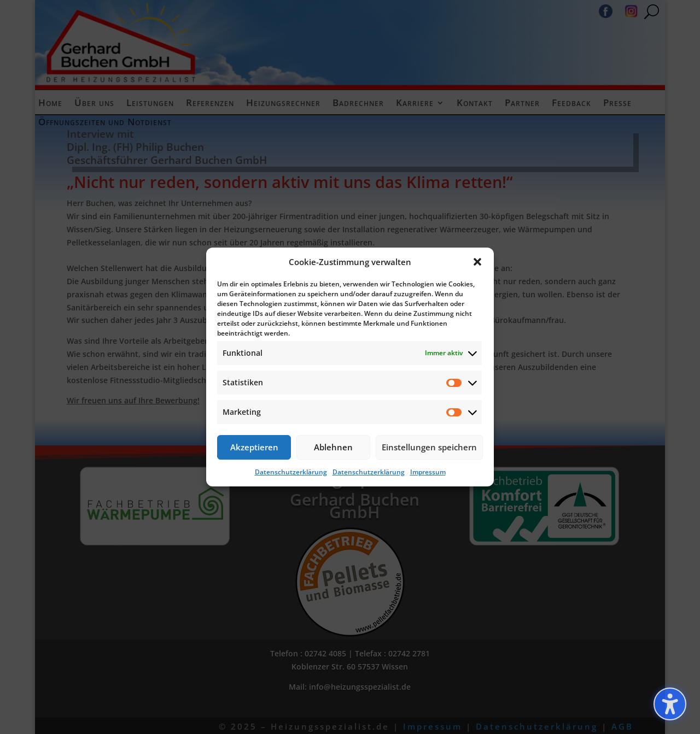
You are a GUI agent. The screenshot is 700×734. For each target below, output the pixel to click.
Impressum (428, 472)
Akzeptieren (254, 447)
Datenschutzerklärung (291, 472)
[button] (477, 262)
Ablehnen (333, 447)
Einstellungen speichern (429, 447)
